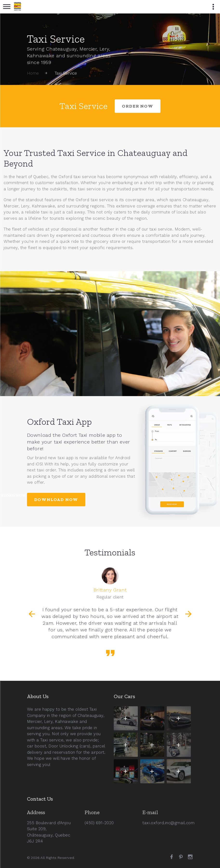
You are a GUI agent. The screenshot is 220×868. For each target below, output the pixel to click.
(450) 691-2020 (99, 823)
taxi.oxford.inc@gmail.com (168, 823)
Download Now (56, 500)
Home (33, 73)
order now (137, 106)
